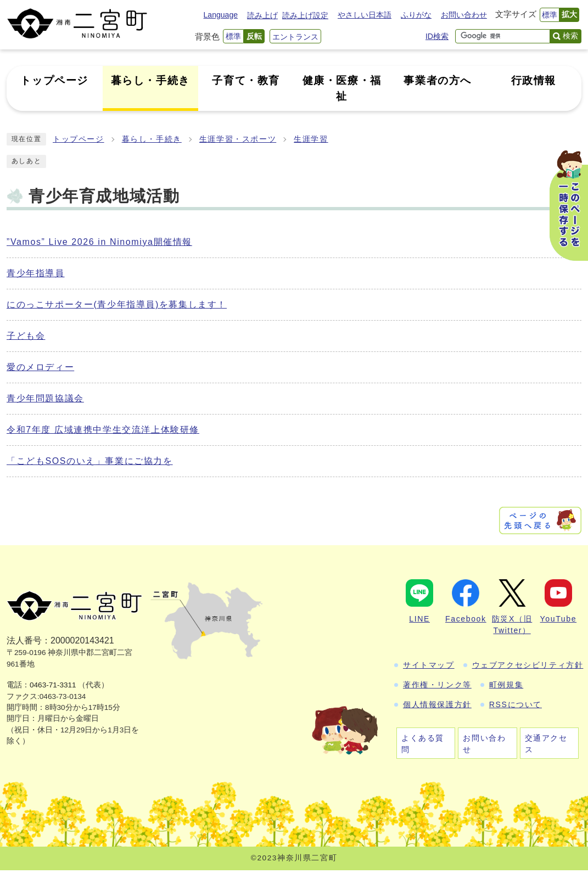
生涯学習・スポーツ (238, 139)
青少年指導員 (36, 273)
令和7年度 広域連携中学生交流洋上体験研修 (103, 430)
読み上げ (262, 15)
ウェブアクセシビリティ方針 (528, 665)
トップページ (79, 139)
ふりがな (416, 15)
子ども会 (26, 336)
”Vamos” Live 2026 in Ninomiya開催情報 (99, 242)
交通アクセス (546, 744)
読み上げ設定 (305, 15)
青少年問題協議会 (45, 398)
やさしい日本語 (365, 15)
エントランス (295, 37)
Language (221, 15)
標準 (550, 15)
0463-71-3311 (53, 685)
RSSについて (516, 704)
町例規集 (506, 685)
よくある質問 (423, 744)
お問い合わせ (464, 15)
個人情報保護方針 (437, 704)
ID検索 (437, 36)
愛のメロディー (40, 367)
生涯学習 (311, 139)
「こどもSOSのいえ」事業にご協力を (90, 461)
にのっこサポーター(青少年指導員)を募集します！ (117, 304)
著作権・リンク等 (437, 685)
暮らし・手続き (152, 139)
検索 (570, 36)
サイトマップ (429, 665)
